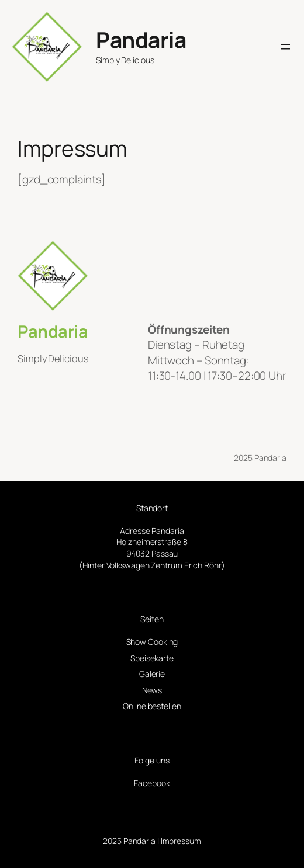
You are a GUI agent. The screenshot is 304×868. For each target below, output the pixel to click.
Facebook (152, 783)
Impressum (181, 841)
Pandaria (141, 39)
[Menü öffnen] (285, 47)
